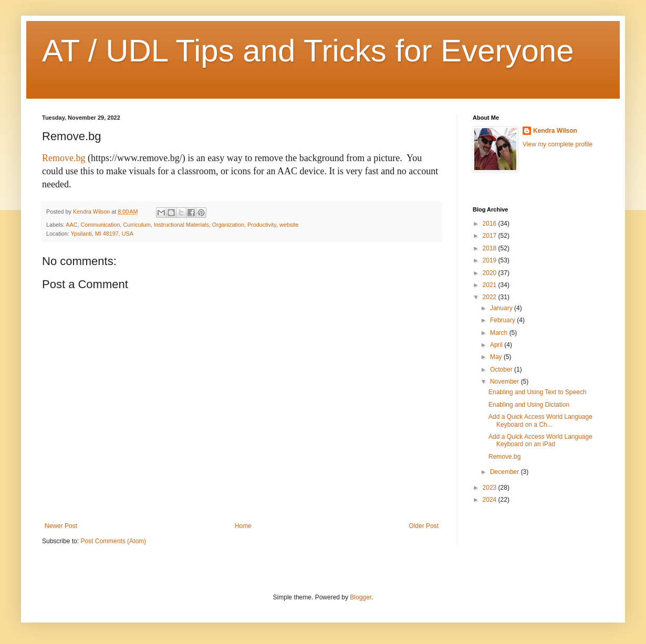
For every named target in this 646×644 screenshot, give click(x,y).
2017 (491, 236)
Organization (228, 225)
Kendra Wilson (555, 131)
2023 (491, 488)
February (503, 320)
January (502, 308)
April (497, 345)
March (500, 333)
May (497, 357)
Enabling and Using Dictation (529, 405)
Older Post (424, 526)
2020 (491, 273)
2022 (491, 297)
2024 (491, 500)
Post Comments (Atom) (113, 541)
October (502, 369)
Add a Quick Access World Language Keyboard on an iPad (540, 440)
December (506, 472)
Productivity (262, 225)
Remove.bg (64, 158)
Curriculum (137, 225)
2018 (491, 248)
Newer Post (61, 526)
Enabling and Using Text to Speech (538, 392)
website (289, 225)
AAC (71, 225)
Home (243, 526)
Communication (100, 225)
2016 (491, 224)
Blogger (361, 597)
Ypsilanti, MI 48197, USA (102, 234)
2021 (491, 285)
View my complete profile (558, 144)
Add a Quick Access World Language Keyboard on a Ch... (540, 420)
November (506, 382)
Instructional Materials (181, 225)
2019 (491, 260)
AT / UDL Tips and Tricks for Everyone (308, 51)
